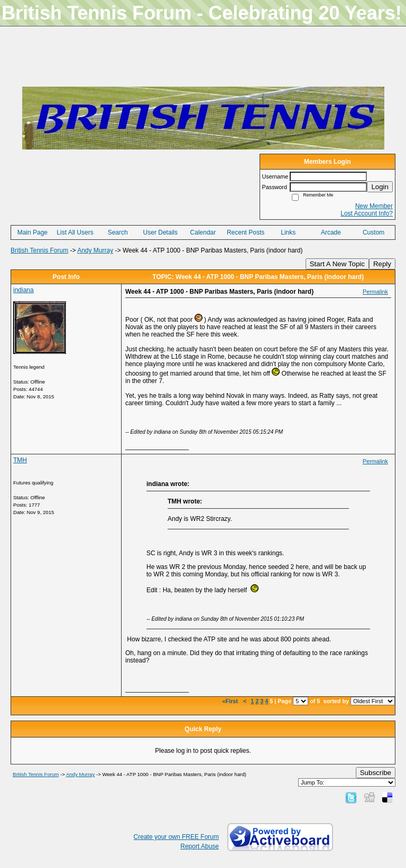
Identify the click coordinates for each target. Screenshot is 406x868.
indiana (24, 290)
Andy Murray (95, 250)
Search (118, 232)
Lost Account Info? (367, 213)
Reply (382, 264)
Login (380, 187)
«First (231, 701)
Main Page (33, 232)
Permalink (375, 292)
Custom (373, 232)
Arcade (331, 232)
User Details (160, 232)
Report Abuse (200, 846)
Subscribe (376, 773)
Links (288, 232)
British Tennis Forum (39, 250)
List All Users (75, 232)
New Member (374, 206)
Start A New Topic (337, 264)
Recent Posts (246, 232)
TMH (20, 460)
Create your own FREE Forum (176, 837)
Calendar (203, 232)
